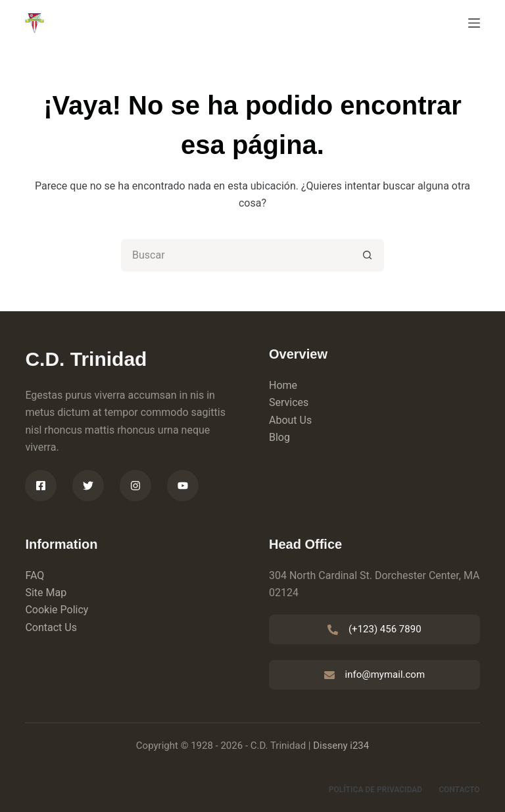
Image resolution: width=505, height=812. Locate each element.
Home (283, 385)
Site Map (46, 593)
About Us (290, 420)
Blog (279, 437)
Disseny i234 (341, 746)
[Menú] (474, 23)
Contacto (459, 790)
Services (289, 402)
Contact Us (51, 627)
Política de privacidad (375, 790)
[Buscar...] (236, 255)
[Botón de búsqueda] (368, 255)
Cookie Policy (57, 610)
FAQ (35, 575)
